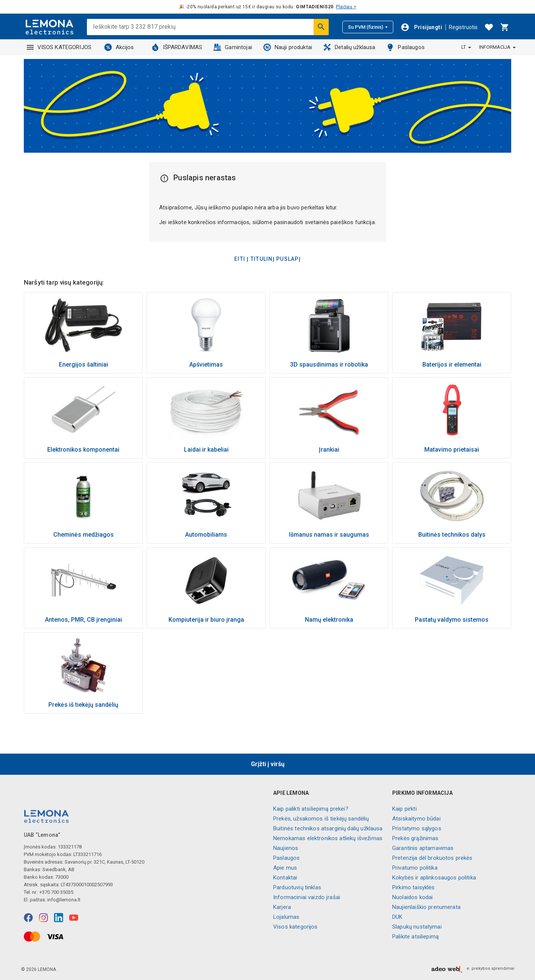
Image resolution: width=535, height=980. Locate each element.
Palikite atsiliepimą (415, 937)
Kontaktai (285, 878)
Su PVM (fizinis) (368, 27)
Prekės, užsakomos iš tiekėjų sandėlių (321, 819)
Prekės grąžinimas (415, 838)
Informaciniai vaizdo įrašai (307, 897)
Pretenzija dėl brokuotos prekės (432, 858)
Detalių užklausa (349, 47)
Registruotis (463, 27)
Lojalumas (286, 917)
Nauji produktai (288, 47)
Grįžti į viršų (268, 764)
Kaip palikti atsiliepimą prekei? (311, 809)
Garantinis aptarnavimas (423, 848)
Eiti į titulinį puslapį (267, 259)
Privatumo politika (415, 868)
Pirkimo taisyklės (414, 887)
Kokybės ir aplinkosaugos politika (434, 878)
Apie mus (285, 868)
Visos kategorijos (295, 927)
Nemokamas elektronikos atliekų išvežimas (328, 838)
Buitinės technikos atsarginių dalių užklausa (328, 828)
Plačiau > (346, 7)
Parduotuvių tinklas (297, 887)
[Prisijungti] (421, 27)
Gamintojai (233, 47)
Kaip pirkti (404, 809)
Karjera (282, 907)
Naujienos (286, 848)
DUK (397, 917)
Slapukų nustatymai (417, 927)
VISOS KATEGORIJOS (59, 47)
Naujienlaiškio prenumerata (426, 907)
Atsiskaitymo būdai (416, 819)
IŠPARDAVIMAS (177, 47)
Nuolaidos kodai (412, 897)
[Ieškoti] (321, 27)
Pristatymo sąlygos (417, 828)
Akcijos (119, 47)
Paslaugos (405, 47)
